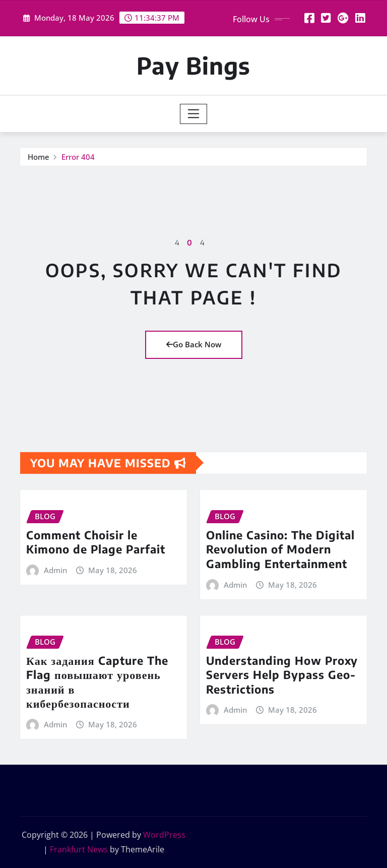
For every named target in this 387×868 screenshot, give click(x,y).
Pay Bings (193, 65)
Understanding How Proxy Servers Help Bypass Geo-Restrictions (282, 675)
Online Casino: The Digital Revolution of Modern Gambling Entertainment (280, 549)
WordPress (164, 835)
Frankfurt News (79, 849)
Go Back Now (194, 344)
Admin (55, 570)
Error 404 (78, 157)
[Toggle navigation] (194, 114)
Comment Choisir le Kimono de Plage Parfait (96, 542)
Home (39, 157)
